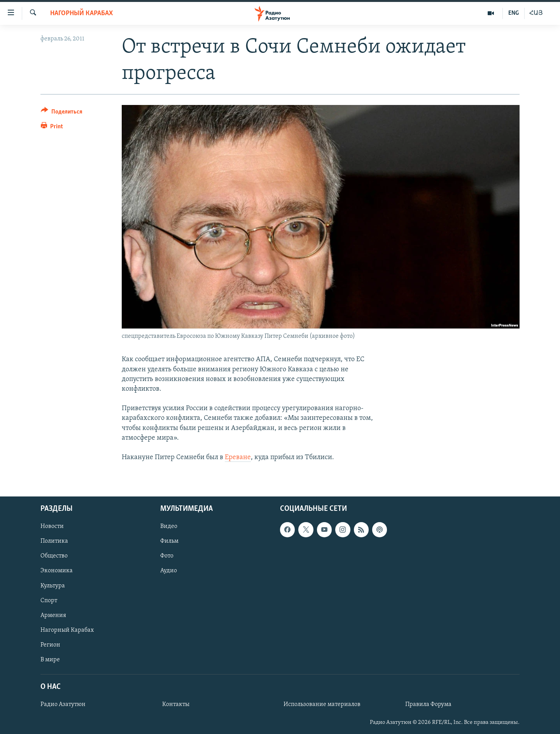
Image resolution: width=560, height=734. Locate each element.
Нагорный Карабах (81, 13)
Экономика (57, 571)
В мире (50, 660)
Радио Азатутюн (63, 705)
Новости (52, 527)
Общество (54, 556)
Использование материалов (322, 705)
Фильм (169, 542)
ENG (514, 13)
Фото (167, 556)
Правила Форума (428, 705)
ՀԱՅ (536, 13)
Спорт (49, 601)
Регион (50, 645)
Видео (169, 527)
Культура (53, 586)
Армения (53, 615)
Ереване (238, 457)
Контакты (176, 705)
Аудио (169, 571)
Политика (54, 542)
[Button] (62, 113)
